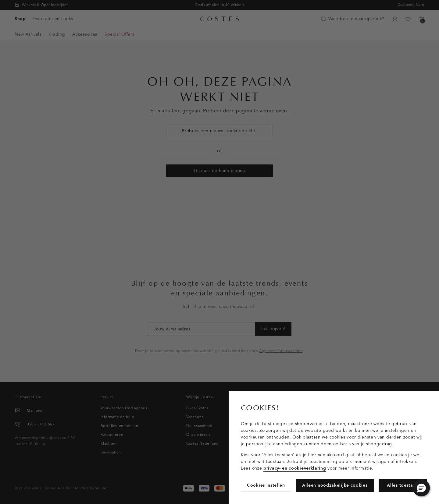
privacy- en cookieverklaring (295, 468)
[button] (421, 488)
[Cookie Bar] (220, 252)
